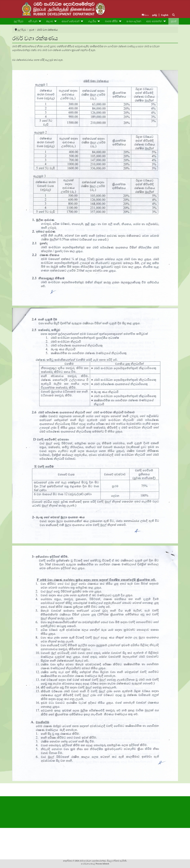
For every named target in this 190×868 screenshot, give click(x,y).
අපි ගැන (33, 21)
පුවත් (174, 21)
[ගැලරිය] (98, 21)
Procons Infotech (102, 864)
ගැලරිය (92, 21)
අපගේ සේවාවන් (71, 21)
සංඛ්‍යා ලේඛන (134, 21)
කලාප (50, 21)
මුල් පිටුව (19, 21)
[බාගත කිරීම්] (120, 21)
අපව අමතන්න (154, 21)
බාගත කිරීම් (111, 21)
